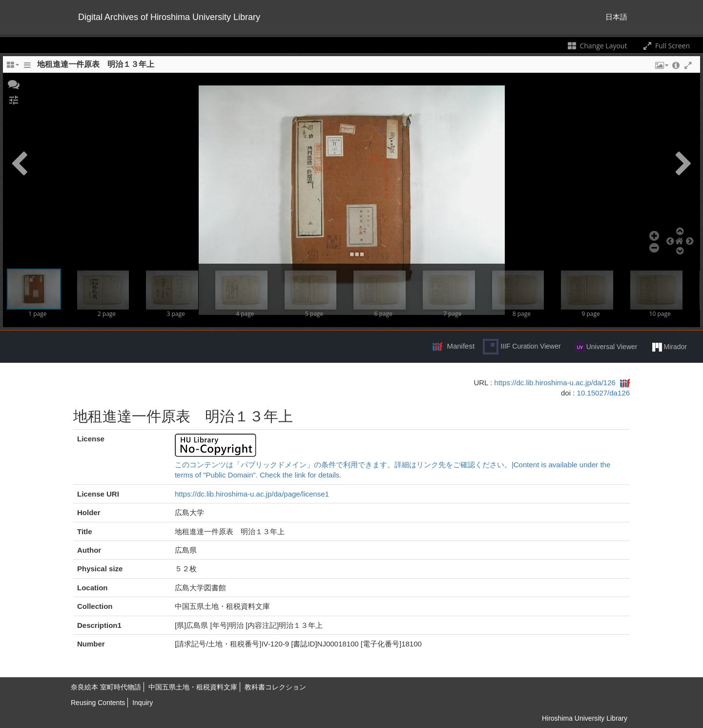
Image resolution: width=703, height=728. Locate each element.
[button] (14, 83)
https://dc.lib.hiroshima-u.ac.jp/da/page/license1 (252, 494)
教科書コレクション (275, 687)
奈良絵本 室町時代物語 (106, 687)
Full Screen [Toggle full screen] (666, 46)
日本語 (616, 17)
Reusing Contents (98, 703)
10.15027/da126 (603, 393)
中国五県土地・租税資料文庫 (193, 687)
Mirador (670, 347)
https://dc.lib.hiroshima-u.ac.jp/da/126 (555, 383)
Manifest (461, 346)
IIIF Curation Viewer (522, 347)
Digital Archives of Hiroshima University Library (169, 17)
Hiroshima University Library (585, 718)
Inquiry (143, 703)
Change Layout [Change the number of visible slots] (597, 46)
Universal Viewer (607, 347)
